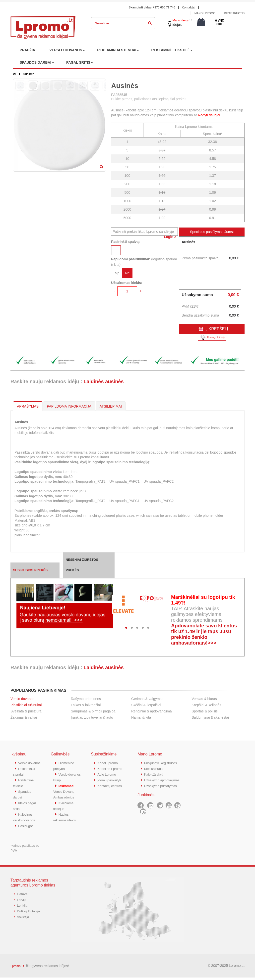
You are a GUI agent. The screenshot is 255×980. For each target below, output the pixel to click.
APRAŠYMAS (28, 406)
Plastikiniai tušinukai (26, 705)
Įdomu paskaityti (110, 779)
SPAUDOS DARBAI (35, 62)
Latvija (22, 902)
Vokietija (24, 918)
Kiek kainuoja (155, 768)
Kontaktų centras (111, 785)
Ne (127, 274)
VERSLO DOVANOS (66, 50)
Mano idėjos (181, 20)
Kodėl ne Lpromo (111, 768)
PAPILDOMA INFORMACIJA (69, 406)
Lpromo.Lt (17, 969)
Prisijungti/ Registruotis (162, 763)
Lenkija (23, 907)
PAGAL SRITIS (78, 62)
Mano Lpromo (205, 13)
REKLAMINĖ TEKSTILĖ (171, 50)
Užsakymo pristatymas (162, 790)
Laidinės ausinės (103, 381)
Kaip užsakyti (154, 774)
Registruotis (234, 13)
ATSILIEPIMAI (111, 406)
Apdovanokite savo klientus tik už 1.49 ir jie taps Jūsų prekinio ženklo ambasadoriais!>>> (204, 634)
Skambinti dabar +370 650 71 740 (152, 7)
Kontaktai (189, 7)
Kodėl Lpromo (109, 763)
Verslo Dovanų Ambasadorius (65, 790)
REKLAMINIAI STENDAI (117, 50)
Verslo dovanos (22, 699)
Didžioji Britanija (30, 913)
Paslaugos (27, 828)
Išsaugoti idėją (212, 337)
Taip (116, 274)
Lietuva (23, 896)
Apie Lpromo (108, 774)
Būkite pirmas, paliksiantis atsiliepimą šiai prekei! (149, 99)
